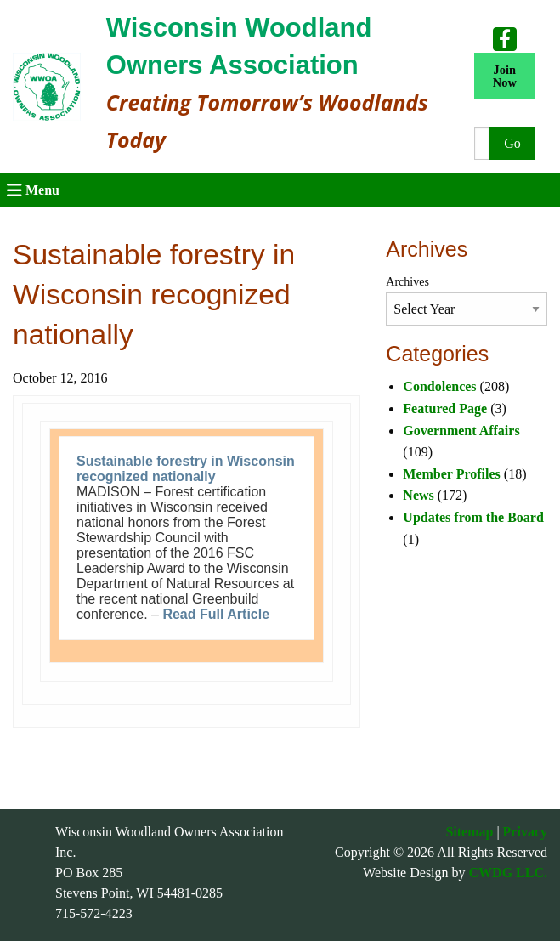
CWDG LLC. (508, 873)
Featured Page (445, 408)
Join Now (505, 76)
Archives (407, 282)
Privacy (525, 832)
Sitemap (469, 832)
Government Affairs (461, 431)
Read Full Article (216, 614)
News (418, 495)
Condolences (439, 386)
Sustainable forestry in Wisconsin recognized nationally (186, 469)
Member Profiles (451, 474)
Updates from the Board (473, 517)
